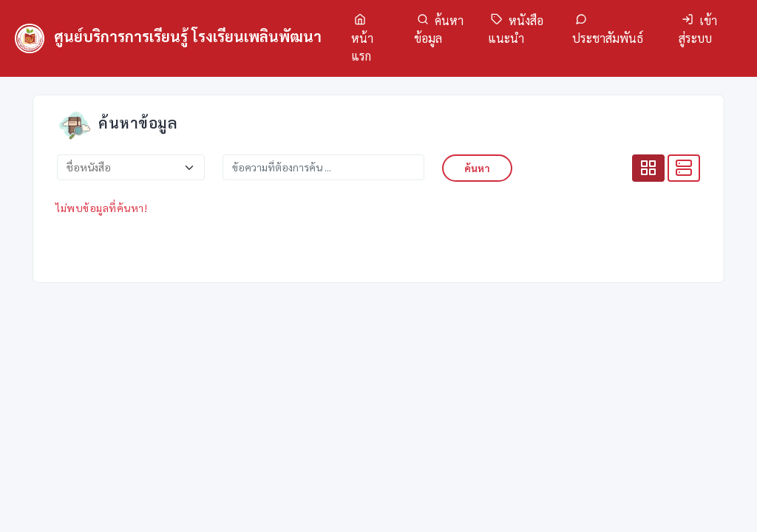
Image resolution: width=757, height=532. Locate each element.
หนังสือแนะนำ (516, 29)
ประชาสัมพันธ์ (608, 30)
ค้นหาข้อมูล (439, 29)
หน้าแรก (362, 38)
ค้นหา (477, 168)
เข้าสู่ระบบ (698, 29)
